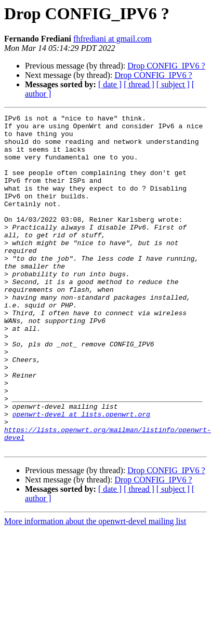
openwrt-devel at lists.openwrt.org (81, 475)
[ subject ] (173, 84)
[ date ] (110, 84)
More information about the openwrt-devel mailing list (95, 588)
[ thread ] (139, 84)
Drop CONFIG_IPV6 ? (166, 66)
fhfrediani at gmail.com (113, 39)
